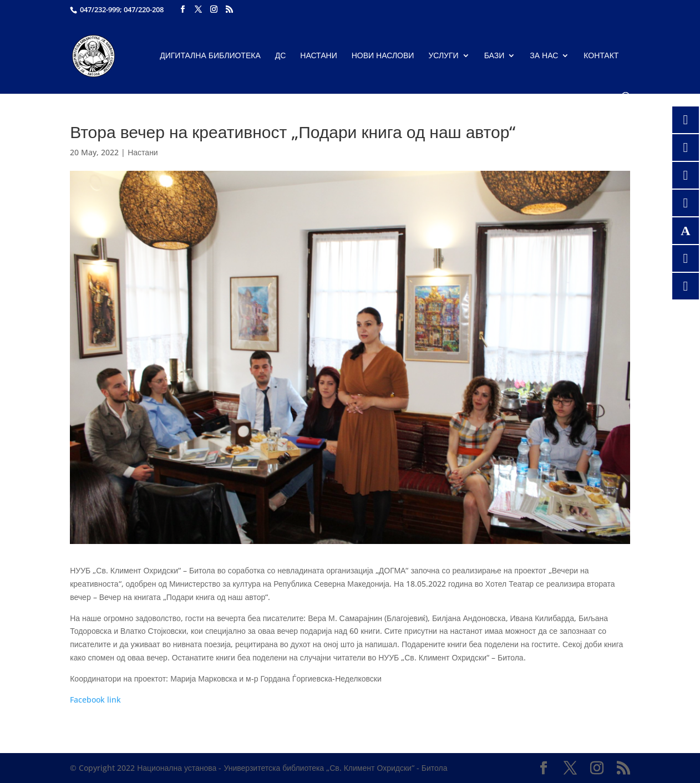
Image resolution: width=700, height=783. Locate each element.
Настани (318, 56)
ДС (281, 56)
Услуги (443, 56)
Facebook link (95, 700)
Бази (494, 56)
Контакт (601, 56)
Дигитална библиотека (210, 56)
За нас (544, 56)
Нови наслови (383, 56)
